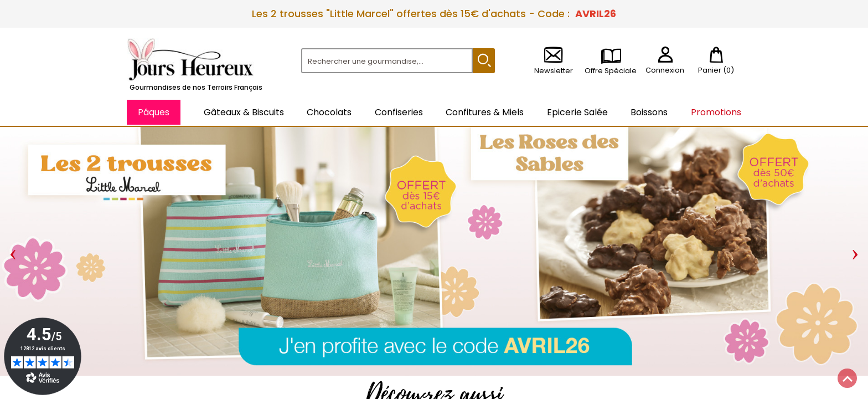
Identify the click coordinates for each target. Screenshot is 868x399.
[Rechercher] (387, 61)
